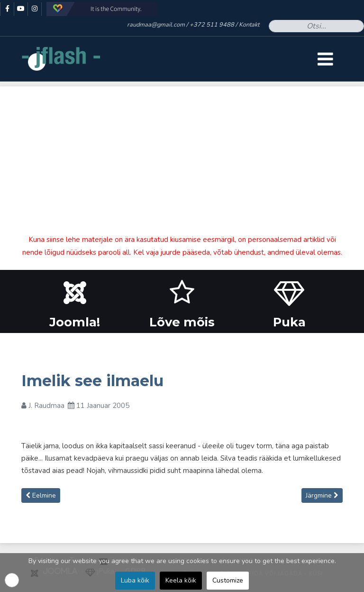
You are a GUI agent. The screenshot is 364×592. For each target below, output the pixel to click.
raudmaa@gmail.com (156, 25)
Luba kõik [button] (135, 580)
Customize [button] (228, 580)
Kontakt (249, 25)
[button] (12, 580)
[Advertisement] (182, 153)
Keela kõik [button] (181, 580)
